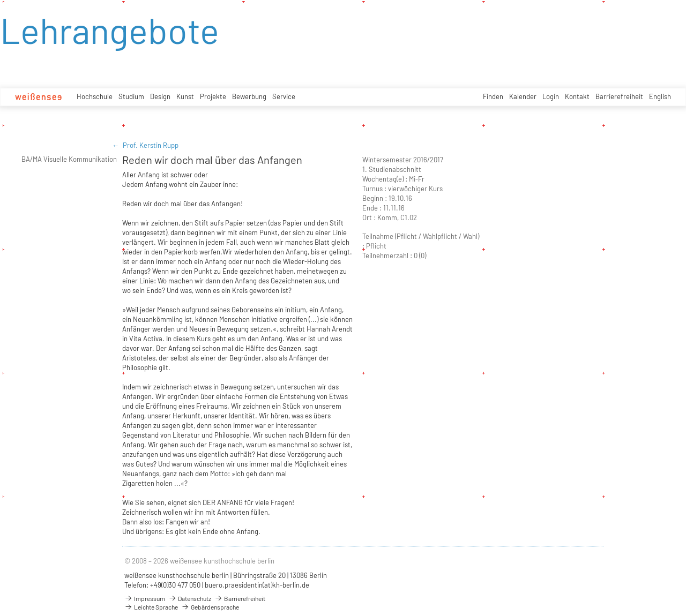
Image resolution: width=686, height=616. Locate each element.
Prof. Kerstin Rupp (151, 145)
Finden (493, 96)
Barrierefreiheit (619, 96)
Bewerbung (249, 96)
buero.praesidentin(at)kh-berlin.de (257, 585)
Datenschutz (190, 598)
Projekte (213, 96)
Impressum (145, 598)
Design (160, 96)
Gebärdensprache (210, 607)
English (660, 96)
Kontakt (577, 96)
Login (551, 96)
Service (284, 96)
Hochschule (95, 96)
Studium (131, 96)
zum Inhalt (0, 0)
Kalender (523, 96)
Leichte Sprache (151, 607)
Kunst (185, 96)
